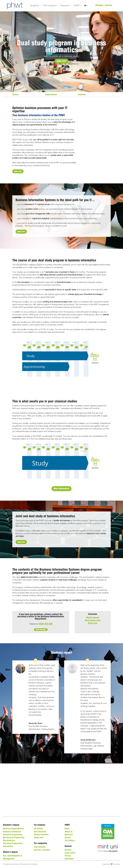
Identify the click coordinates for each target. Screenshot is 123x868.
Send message (41, 630)
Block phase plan (93, 621)
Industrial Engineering (13, 835)
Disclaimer (69, 859)
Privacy (68, 856)
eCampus (99, 5)
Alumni (68, 838)
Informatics (8, 846)
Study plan (93, 623)
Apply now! (61, 61)
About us (69, 832)
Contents (82, 95)
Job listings (70, 841)
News (67, 829)
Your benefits (40, 847)
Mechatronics (9, 841)
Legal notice (70, 853)
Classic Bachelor (41, 835)
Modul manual (93, 618)
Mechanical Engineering (14, 838)
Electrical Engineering (13, 843)
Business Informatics (12, 832)
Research (65, 6)
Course (15, 95)
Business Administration (13, 829)
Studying (34, 6)
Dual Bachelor (40, 832)
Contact (109, 5)
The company (49, 6)
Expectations (51, 95)
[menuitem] (86, 6)
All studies (38, 829)
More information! (61, 489)
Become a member (42, 850)
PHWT (77, 6)
